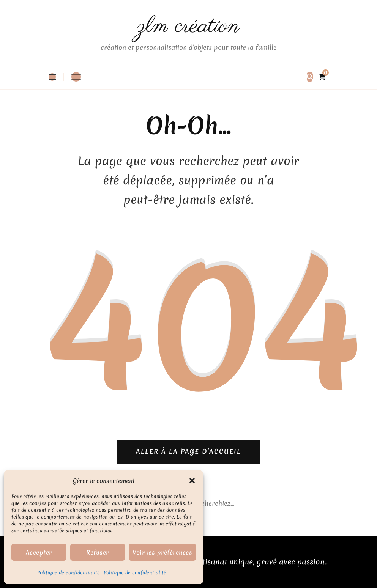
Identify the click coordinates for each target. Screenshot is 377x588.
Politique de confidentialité (69, 573)
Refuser (98, 552)
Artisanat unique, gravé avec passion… (262, 562)
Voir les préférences (162, 552)
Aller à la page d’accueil (188, 451)
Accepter (39, 552)
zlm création (188, 26)
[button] (192, 481)
